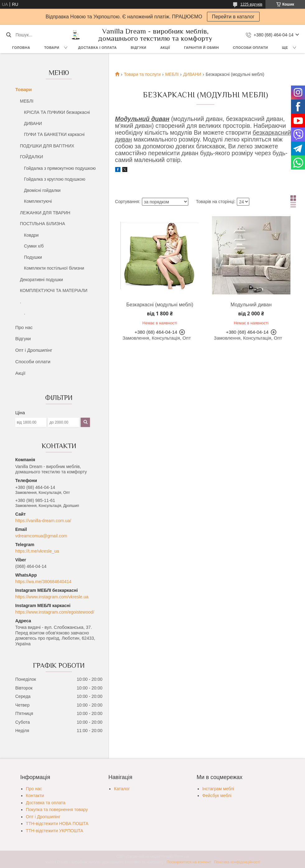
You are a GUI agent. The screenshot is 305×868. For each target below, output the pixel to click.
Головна (21, 48)
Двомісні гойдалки (42, 190)
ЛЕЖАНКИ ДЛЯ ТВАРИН (45, 213)
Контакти (35, 796)
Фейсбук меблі (217, 796)
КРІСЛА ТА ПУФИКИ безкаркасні (57, 112)
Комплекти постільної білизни (54, 268)
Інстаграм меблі (218, 789)
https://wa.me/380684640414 (43, 582)
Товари (52, 48)
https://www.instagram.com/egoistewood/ (55, 612)
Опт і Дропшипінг (34, 350)
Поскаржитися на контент (189, 862)
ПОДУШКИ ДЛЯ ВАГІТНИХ (47, 146)
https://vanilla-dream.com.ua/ (43, 521)
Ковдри (31, 235)
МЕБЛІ (27, 101)
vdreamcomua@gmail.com (41, 536)
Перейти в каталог (233, 17)
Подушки (33, 257)
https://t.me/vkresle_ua (37, 551)
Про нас (24, 327)
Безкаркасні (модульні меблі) (160, 305)
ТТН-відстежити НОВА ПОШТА (57, 824)
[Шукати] (9, 35)
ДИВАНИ (33, 123)
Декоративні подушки (41, 280)
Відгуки (138, 48)
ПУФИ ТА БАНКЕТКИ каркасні (54, 134)
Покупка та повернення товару (57, 810)
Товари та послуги (142, 74)
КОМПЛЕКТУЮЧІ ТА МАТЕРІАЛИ (54, 290)
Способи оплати (250, 48)
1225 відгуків (251, 4)
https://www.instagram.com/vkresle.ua (52, 597)
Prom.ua (182, 856)
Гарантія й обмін (201, 48)
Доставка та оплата (46, 803)
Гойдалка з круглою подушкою (55, 179)
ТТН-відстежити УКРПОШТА (54, 831)
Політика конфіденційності (237, 862)
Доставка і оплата (97, 48)
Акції (165, 48)
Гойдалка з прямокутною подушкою (60, 168)
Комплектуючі (38, 201)
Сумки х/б (34, 246)
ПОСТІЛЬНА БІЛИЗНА (42, 224)
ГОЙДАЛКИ (31, 157)
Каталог (122, 789)
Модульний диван (251, 305)
